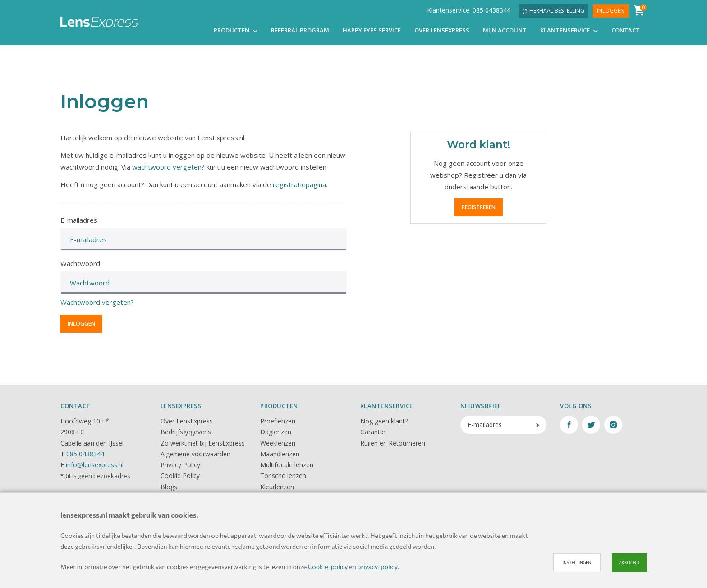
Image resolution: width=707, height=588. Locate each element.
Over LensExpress (442, 31)
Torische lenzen (283, 475)
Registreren (479, 207)
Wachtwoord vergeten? (97, 302)
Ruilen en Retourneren (393, 443)
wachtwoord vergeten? (168, 167)
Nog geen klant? (384, 421)
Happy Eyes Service (372, 31)
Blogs (169, 487)
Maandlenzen (280, 454)
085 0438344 (85, 454)
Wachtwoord (80, 263)
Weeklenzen (278, 443)
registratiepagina (299, 184)
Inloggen (611, 11)
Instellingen (577, 563)
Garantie (373, 432)
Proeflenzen (278, 421)
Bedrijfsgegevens (186, 432)
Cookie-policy (328, 567)
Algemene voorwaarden (195, 454)
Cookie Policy (180, 475)
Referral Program (300, 31)
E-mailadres (79, 220)
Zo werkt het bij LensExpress (203, 443)
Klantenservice (569, 31)
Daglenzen (276, 432)
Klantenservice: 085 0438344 (469, 11)
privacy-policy (377, 567)
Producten (236, 31)
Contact (626, 31)
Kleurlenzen (277, 487)
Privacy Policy (180, 465)
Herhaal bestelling (553, 11)
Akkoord (629, 563)
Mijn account (505, 31)
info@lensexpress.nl (95, 465)
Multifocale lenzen (287, 465)
